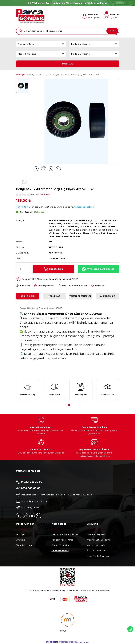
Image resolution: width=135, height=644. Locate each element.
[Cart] (112, 16)
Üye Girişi (20, 540)
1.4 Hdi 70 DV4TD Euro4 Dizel (78, 224)
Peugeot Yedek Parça (60, 220)
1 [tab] (66, 405)
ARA (112, 31)
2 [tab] (69, 405)
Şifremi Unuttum (24, 545)
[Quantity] (23, 269)
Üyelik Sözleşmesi (96, 534)
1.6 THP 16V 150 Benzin (75, 230)
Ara (50, 242)
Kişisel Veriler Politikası (98, 556)
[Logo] (30, 16)
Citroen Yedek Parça (62, 545)
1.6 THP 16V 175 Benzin (101, 230)
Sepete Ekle (53, 269)
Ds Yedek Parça (60, 550)
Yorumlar (54, 296)
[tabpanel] (28, 390)
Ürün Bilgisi (27, 296)
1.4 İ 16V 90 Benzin (68, 227)
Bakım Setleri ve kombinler (65, 534)
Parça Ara (67, 64)
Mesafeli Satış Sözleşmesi (100, 540)
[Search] (68, 31)
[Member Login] (91, 16)
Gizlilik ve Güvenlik (96, 545)
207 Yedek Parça (83, 220)
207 (96, 220)
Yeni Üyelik (21, 534)
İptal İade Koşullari (96, 550)
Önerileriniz (108, 296)
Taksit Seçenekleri (81, 296)
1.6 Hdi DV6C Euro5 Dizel (93, 227)
